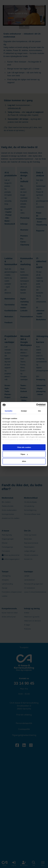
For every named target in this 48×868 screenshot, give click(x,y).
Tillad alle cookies (24, 447)
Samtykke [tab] (9, 411)
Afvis (24, 461)
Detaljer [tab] (24, 411)
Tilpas (24, 454)
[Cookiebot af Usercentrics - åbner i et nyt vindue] (36, 405)
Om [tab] (39, 411)
